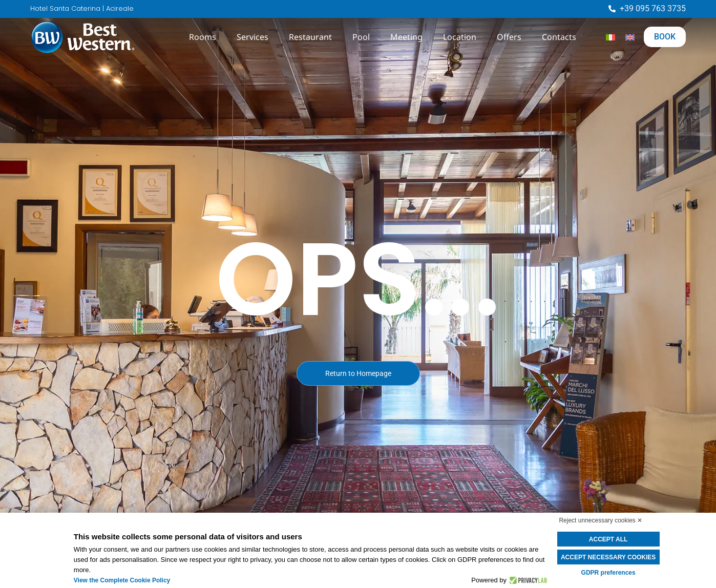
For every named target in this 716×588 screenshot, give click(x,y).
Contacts (559, 37)
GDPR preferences (608, 573)
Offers (509, 37)
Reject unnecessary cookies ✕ (601, 520)
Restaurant (310, 37)
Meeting (406, 37)
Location (460, 37)
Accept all (608, 539)
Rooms (203, 37)
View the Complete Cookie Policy (122, 580)
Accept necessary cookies (608, 557)
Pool (361, 37)
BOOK (665, 37)
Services (252, 37)
